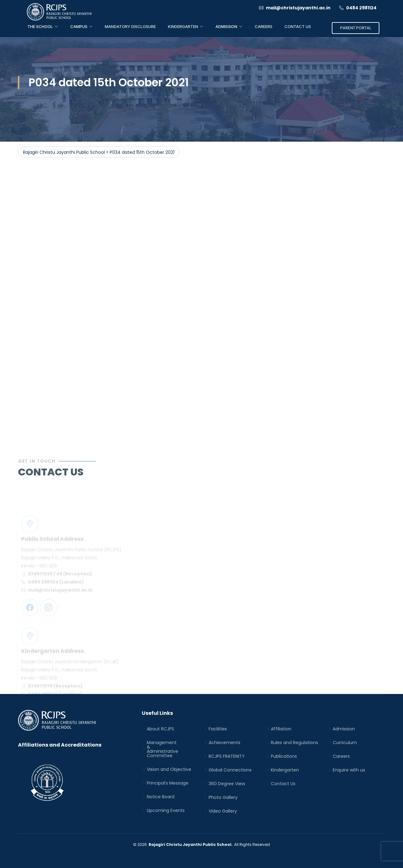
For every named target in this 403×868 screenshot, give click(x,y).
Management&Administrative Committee (162, 749)
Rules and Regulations (294, 743)
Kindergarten (285, 770)
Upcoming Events (166, 810)
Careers (264, 26)
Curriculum (345, 743)
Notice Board (161, 797)
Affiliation (281, 729)
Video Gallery (223, 811)
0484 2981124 (358, 8)
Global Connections (230, 770)
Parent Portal (356, 28)
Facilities (218, 729)
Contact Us (298, 26)
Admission (344, 729)
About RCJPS (160, 729)
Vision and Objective (169, 769)
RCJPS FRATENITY (227, 756)
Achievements (225, 743)
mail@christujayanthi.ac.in (295, 8)
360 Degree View (227, 784)
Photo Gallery (223, 797)
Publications (284, 756)
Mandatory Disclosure (130, 26)
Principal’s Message (168, 783)
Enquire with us (349, 770)
